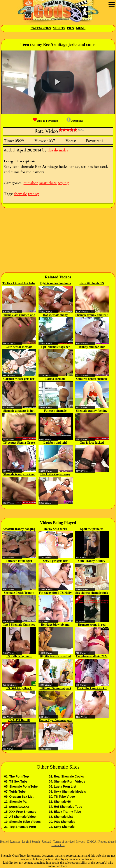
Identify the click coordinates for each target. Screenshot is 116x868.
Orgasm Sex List (21, 797)
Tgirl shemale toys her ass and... (55, 347)
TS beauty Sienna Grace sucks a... (19, 443)
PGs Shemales (64, 822)
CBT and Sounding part (55, 688)
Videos (59, 28)
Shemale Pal (18, 802)
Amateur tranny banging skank (19, 529)
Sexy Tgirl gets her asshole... (55, 561)
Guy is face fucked (92, 443)
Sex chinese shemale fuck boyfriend (92, 593)
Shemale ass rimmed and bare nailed (19, 315)
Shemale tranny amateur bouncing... (92, 315)
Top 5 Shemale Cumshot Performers (19, 625)
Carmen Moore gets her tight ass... (19, 379)
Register (15, 842)
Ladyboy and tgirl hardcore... (55, 443)
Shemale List (63, 817)
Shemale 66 (62, 802)
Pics (70, 28)
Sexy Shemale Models (70, 792)
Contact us (58, 845)
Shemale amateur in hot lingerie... (19, 411)
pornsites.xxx (19, 807)
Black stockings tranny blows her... (55, 475)
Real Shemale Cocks (69, 776)
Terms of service (63, 842)
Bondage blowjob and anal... (55, 625)
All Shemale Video (22, 817)
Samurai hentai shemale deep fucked (92, 379)
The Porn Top (19, 776)
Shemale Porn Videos (69, 781)
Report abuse (106, 842)
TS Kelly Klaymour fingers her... (19, 657)
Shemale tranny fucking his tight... (92, 411)
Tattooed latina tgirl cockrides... (19, 561)
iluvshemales (58, 150)
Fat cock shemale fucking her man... (55, 411)
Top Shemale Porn (23, 827)
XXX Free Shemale (23, 812)
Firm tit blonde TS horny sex (92, 284)
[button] (58, 82)
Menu (81, 28)
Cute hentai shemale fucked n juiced (19, 347)
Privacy (80, 842)
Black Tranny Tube (67, 812)
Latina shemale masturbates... (55, 379)
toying (63, 183)
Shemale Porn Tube (23, 786)
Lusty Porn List (65, 786)
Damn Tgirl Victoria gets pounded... (55, 720)
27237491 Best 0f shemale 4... (19, 720)
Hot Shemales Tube (68, 807)
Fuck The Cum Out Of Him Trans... (92, 689)
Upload (47, 842)
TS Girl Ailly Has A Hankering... (19, 689)
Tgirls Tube (17, 792)
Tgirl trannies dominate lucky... (55, 284)
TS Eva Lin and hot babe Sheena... (19, 284)
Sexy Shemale (64, 827)
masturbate (48, 183)
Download (75, 121)
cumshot (31, 183)
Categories (41, 28)
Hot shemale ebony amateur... (55, 315)
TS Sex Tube (18, 781)
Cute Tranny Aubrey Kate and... (92, 561)
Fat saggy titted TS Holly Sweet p (55, 593)
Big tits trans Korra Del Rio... (55, 657)
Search (36, 842)
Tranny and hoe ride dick (92, 347)
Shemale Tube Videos (25, 822)
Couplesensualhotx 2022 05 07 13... (92, 657)
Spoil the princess (92, 529)
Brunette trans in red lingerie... (92, 625)
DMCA (92, 842)
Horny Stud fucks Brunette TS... (55, 529)
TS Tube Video (64, 797)
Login (26, 842)
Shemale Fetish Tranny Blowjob (19, 593)
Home (4, 842)
